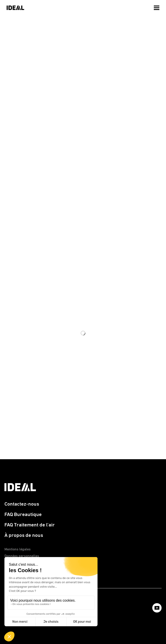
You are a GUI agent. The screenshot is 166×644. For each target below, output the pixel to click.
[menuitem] (157, 7)
